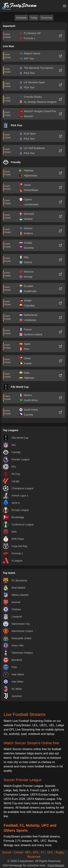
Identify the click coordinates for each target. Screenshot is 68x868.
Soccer (7, 852)
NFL (28, 852)
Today (34, 18)
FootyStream (56, 865)
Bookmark (34, 857)
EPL (36, 852)
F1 (43, 852)
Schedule (21, 18)
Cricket (18, 852)
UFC (50, 852)
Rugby (60, 852)
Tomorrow (46, 18)
